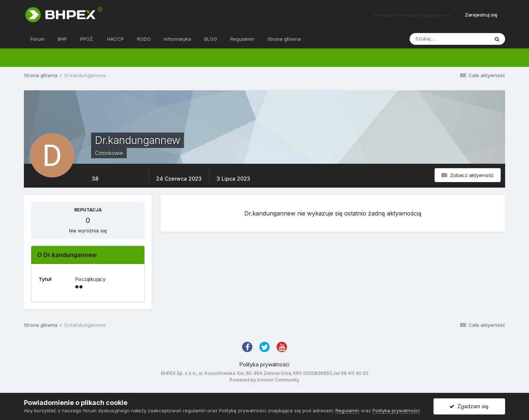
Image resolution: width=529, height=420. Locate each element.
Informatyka (177, 39)
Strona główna (284, 39)
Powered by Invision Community (264, 380)
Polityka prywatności (264, 364)
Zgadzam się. (469, 406)
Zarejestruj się (481, 15)
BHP (62, 39)
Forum (37, 39)
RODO (144, 39)
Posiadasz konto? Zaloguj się (412, 15)
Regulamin (242, 39)
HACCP (115, 39)
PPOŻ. (87, 39)
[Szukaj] (449, 39)
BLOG (211, 39)
